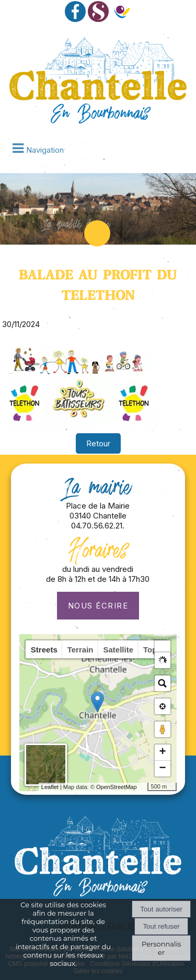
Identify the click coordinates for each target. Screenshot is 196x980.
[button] (163, 648)
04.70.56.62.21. (98, 526)
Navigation (45, 150)
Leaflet (42, 787)
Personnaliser (161, 948)
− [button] (163, 769)
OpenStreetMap (108, 787)
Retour (98, 443)
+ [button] (163, 752)
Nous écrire (98, 606)
